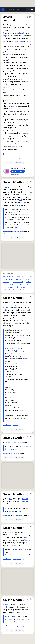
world (25, 532)
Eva (14, 453)
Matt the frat (16, 515)
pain (16, 382)
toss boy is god (17, 158)
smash (7, 154)
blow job (25, 499)
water (8, 106)
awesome (9, 442)
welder (6, 607)
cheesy (6, 308)
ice (7, 103)
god (17, 154)
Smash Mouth (7, 232)
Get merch (19, 162)
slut (13, 511)
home (25, 359)
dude (7, 508)
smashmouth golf (12, 287)
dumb (22, 33)
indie (20, 220)
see (13, 612)
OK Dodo (15, 425)
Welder (8, 617)
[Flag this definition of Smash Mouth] (31, 182)
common (8, 605)
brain (9, 49)
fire (15, 111)
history (25, 537)
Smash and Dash (9, 290)
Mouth (23, 447)
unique (7, 187)
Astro (18, 205)
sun (21, 200)
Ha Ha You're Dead (18, 232)
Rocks (17, 228)
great (22, 442)
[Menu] (32, 9)
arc (10, 622)
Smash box (21, 290)
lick (14, 372)
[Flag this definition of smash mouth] (30, 17)
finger (5, 36)
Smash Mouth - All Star (24, 277)
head (27, 49)
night (20, 511)
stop (21, 41)
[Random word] (24, 9)
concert (28, 447)
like (11, 225)
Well (7, 348)
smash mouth (7, 158)
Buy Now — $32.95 (18, 171)
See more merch (15, 174)
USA (14, 315)
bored (5, 117)
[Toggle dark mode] (29, 9)
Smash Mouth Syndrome (14, 279)
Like (7, 356)
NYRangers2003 (17, 559)
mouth (12, 154)
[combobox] (16, 9)
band (14, 442)
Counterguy (16, 626)
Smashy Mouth (18, 282)
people (27, 540)
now (15, 617)
